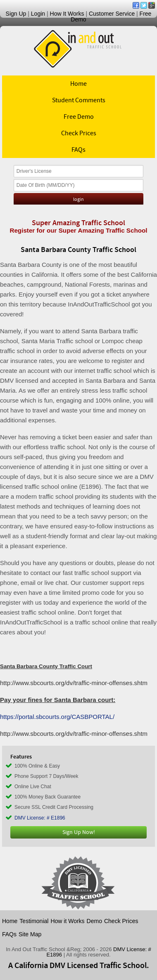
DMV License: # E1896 (40, 818)
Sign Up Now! (79, 832)
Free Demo (79, 117)
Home (78, 84)
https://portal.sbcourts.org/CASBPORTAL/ (57, 717)
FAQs (78, 150)
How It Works (67, 14)
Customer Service (112, 14)
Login (38, 14)
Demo (94, 921)
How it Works (67, 921)
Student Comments (79, 100)
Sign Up (16, 14)
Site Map (30, 934)
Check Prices (79, 133)
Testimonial (34, 921)
